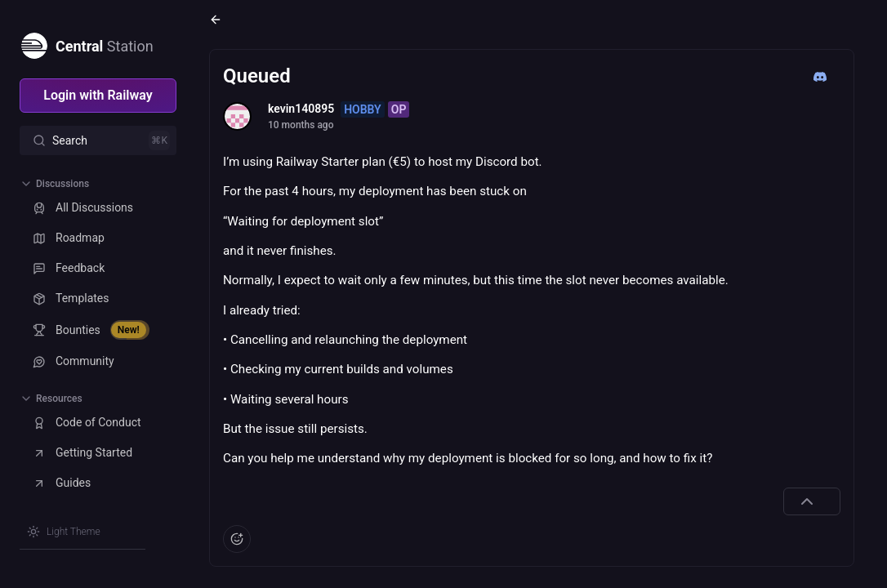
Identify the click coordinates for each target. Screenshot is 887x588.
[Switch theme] (64, 532)
